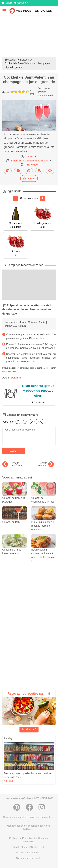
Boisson (25, 60)
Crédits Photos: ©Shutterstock (28, 847)
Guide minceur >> (16, 3)
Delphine (16, 378)
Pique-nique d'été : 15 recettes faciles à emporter (44, 521)
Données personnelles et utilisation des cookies (28, 817)
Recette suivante (46, 464)
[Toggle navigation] (4, 11)
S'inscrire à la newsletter (29, 858)
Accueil (10, 60)
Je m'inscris (29, 729)
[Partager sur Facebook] (18, 171)
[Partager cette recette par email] (8, 171)
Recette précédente (13, 464)
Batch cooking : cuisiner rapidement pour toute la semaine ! (44, 551)
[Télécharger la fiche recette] (39, 171)
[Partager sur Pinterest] (29, 171)
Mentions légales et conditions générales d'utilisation (28, 827)
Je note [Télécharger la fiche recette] (29, 178)
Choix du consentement (27, 853)
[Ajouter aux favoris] (50, 171)
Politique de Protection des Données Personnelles (28, 840)
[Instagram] (42, 807)
